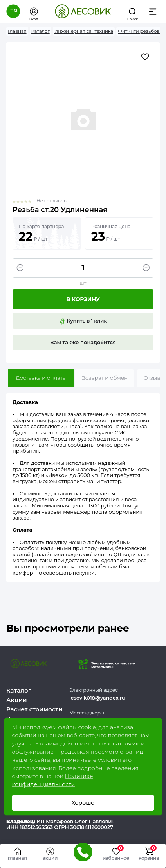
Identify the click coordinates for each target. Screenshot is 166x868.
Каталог (19, 690)
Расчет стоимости (34, 709)
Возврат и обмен (105, 378)
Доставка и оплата (41, 378)
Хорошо (83, 803)
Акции (16, 700)
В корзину (83, 299)
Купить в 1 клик (83, 321)
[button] (13, 11)
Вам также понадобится (83, 342)
